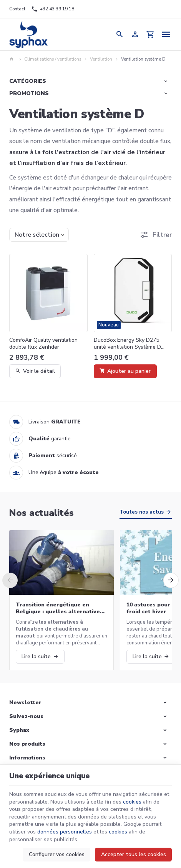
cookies (132, 802)
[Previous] (10, 580)
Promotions (29, 93)
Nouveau (109, 325)
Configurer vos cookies (57, 854)
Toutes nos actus (142, 512)
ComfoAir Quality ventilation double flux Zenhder (43, 344)
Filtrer (162, 235)
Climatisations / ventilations (53, 59)
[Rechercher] (120, 34)
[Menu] (166, 34)
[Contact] (17, 9)
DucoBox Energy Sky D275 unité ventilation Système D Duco (127, 344)
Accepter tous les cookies (134, 854)
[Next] (171, 580)
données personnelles (65, 832)
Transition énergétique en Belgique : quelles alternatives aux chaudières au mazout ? (59, 608)
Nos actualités (42, 513)
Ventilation (101, 59)
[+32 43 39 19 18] (53, 9)
